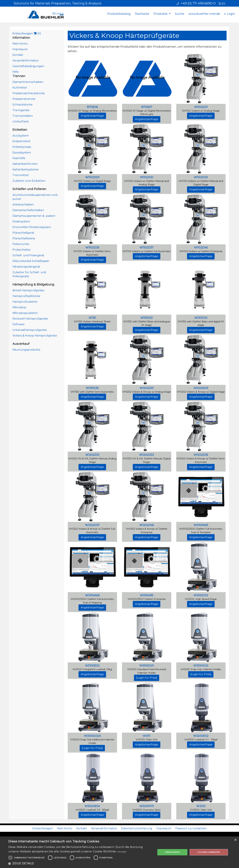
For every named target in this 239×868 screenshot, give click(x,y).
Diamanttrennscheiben (28, 82)
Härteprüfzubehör (25, 302)
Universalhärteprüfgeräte (30, 330)
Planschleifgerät (23, 233)
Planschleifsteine (24, 238)
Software (19, 324)
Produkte (161, 14)
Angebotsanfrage (92, 116)
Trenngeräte (21, 110)
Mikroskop (19, 307)
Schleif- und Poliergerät (28, 255)
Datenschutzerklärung (137, 828)
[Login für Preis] (147, 678)
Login (231, 14)
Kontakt (18, 55)
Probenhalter (22, 250)
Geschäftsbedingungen (28, 66)
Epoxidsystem (22, 153)
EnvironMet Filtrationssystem (32, 227)
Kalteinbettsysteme (25, 169)
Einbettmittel (21, 141)
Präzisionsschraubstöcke (29, 93)
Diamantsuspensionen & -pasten (34, 216)
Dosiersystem (21, 221)
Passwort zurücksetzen (191, 828)
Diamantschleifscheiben (28, 210)
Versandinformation (26, 61)
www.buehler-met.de (204, 14)
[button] (80, 864)
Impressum (20, 49)
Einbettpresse (22, 147)
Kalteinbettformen (25, 164)
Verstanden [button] (172, 852)
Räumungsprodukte (26, 350)
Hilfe (16, 72)
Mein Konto (20, 44)
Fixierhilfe (19, 158)
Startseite (142, 14)
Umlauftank (21, 121)
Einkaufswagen (27, 33)
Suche (180, 14)
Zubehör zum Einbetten (29, 181)
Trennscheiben (23, 116)
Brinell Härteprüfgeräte (28, 290)
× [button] (235, 840)
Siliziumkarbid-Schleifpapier (31, 261)
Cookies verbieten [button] (209, 852)
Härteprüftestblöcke (26, 296)
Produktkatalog (119, 14)
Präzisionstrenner (24, 99)
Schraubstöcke (22, 105)
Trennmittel (21, 175)
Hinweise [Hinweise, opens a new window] (122, 852)
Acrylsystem (20, 136)
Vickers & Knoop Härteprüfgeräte (35, 336)
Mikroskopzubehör (25, 313)
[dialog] (119, 852)
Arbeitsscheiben (23, 205)
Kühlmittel (20, 88)
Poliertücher (21, 244)
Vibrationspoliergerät (26, 267)
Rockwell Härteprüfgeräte (30, 319)
